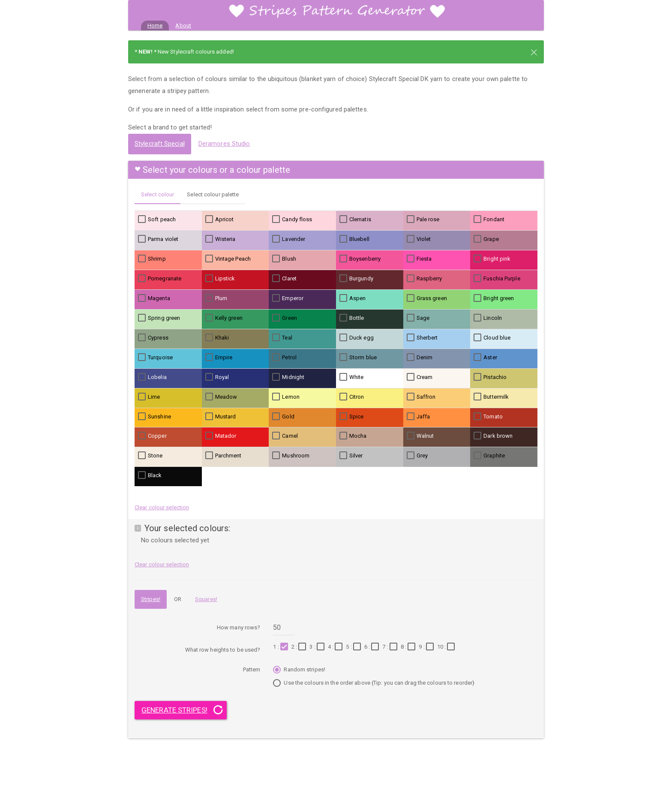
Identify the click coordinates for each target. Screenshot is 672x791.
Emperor (288, 298)
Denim (420, 358)
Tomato (488, 417)
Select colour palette (213, 194)
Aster (485, 358)
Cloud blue (492, 338)
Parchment (223, 456)
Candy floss (292, 220)
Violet (419, 239)
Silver (351, 456)
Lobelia (152, 377)
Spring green (159, 318)
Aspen (353, 298)
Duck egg (357, 338)
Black (150, 475)
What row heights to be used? (223, 650)
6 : (373, 647)
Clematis (355, 220)
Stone (150, 456)
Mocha (353, 436)
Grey (417, 456)
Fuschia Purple (497, 279)
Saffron (421, 397)
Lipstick (220, 279)
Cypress (153, 338)
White (352, 377)
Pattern (252, 669)
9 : (427, 647)
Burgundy (356, 279)
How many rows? (238, 627)
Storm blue (358, 358)
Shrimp (152, 259)
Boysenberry (360, 259)
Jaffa (418, 417)
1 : (281, 647)
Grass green (427, 298)
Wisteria (220, 239)
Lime (149, 397)
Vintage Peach (228, 259)
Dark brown (493, 436)
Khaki (217, 338)
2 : (300, 647)
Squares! (206, 599)
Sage (418, 318)
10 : (447, 647)
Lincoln (488, 318)
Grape (486, 239)
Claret (284, 279)
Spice (352, 417)
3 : (318, 647)
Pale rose (423, 220)
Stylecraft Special (160, 144)
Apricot (220, 220)
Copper (152, 436)
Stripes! (151, 599)
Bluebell (354, 239)
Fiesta (419, 259)
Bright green (494, 298)
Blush (284, 259)
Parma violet (158, 239)
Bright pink (492, 259)
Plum (216, 298)
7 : (391, 647)
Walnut (420, 436)
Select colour (157, 194)
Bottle (352, 318)
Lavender (289, 239)
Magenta (154, 298)
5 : (354, 647)
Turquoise (155, 358)
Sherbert (422, 338)
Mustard (221, 417)
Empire (219, 358)
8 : (409, 647)
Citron (352, 397)
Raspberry (424, 279)
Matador (221, 436)
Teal (282, 338)
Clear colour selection (162, 507)
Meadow (221, 397)
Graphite (489, 456)
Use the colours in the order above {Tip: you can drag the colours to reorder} (374, 684)
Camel (285, 436)
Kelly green (224, 318)
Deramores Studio (224, 144)
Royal (217, 377)
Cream (420, 377)
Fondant (489, 220)
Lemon (286, 397)
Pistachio (490, 377)
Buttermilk (491, 397)
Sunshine (154, 417)
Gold (283, 417)
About (183, 26)
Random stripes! (299, 671)
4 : (336, 647)
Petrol (284, 358)
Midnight (288, 377)
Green (285, 318)
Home (158, 25)
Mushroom (291, 456)
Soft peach (157, 220)
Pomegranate (160, 279)
